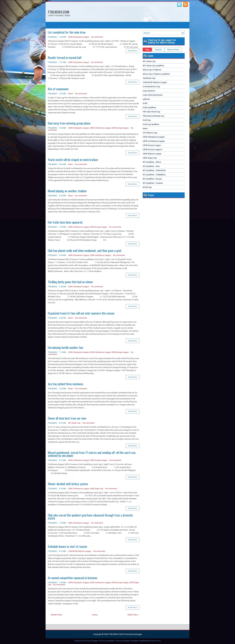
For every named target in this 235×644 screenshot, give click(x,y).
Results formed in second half (65, 58)
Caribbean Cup (149, 78)
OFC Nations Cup (150, 133)
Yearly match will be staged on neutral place (73, 160)
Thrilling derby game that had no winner (70, 282)
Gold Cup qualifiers (151, 124)
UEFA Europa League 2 (152, 149)
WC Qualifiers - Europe (152, 179)
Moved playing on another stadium (67, 191)
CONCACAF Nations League (80, 551)
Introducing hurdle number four (66, 347)
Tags (147, 50)
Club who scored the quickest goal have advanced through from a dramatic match (90, 517)
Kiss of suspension (58, 89)
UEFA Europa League (120, 128)
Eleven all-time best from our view (67, 418)
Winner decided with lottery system (68, 484)
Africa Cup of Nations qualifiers (156, 74)
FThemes (87, 641)
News (71, 94)
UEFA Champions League (79, 37)
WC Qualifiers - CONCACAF (154, 170)
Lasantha (111, 641)
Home (95, 615)
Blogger (138, 634)
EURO (145, 103)
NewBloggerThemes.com (150, 641)
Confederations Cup (151, 87)
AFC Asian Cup (74, 423)
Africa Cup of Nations (152, 70)
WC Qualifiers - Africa (152, 162)
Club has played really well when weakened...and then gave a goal (84, 251)
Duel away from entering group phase (69, 123)
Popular (158, 50)
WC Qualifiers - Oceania (153, 183)
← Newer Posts (55, 615)
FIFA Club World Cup (152, 112)
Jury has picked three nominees (65, 384)
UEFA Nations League (152, 154)
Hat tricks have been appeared (65, 222)
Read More (132, 51)
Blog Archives (173, 50)
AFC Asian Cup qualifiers (153, 66)
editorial (146, 99)
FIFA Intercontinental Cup (153, 116)
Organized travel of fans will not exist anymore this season (81, 313)
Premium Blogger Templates (127, 641)
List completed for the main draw (67, 32)
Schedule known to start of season (67, 546)
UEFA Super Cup (97, 489)
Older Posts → (134, 615)
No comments (97, 37)
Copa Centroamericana (153, 95)
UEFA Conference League (100, 128)
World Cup (147, 187)
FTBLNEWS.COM (59, 12)
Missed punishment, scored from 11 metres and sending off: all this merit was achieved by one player (92, 454)
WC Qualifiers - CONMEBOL (154, 175)
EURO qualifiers (149, 108)
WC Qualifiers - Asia (151, 166)
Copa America (149, 91)
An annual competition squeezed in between (73, 578)
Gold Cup (147, 120)
